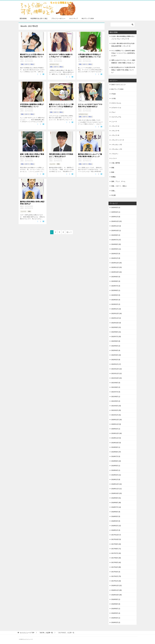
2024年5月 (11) (116, 249)
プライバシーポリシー (58, 18)
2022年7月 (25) (116, 337)
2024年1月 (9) (116, 258)
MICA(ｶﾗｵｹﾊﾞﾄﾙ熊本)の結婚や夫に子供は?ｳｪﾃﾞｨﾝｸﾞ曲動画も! (61, 56)
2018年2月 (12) (116, 526)
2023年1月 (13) (116, 309)
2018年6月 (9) (116, 512)
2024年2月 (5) (116, 254)
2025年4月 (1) (116, 212)
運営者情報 (23, 18)
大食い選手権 (116, 163)
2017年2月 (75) (116, 576)
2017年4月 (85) (116, 567)
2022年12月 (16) (117, 313)
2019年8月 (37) (116, 452)
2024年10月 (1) (116, 231)
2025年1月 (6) (116, 217)
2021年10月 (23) (117, 378)
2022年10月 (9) (116, 323)
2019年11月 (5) (116, 438)
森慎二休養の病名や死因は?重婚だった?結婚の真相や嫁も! (32, 155)
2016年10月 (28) (117, 595)
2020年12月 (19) (117, 420)
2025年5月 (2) (116, 207)
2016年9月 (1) (116, 599)
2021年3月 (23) (116, 406)
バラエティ (115, 154)
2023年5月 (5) (116, 295)
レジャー (114, 158)
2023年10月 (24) (117, 272)
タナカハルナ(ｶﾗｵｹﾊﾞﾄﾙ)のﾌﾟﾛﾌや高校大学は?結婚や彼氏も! (90, 105)
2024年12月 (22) (117, 221)
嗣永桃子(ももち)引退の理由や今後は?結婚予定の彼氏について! (32, 56)
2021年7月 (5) (116, 392)
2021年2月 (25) (116, 410)
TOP (27, 633)
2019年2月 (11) (116, 475)
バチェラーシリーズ (118, 140)
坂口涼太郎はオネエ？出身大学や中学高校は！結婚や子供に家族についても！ (123, 70)
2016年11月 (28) (117, 590)
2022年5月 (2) (116, 346)
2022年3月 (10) (116, 355)
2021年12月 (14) (117, 369)
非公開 (113, 195)
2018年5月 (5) (116, 516)
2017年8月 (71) (116, 549)
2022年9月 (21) (116, 327)
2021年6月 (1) (116, 397)
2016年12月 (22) (117, 585)
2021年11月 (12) (117, 373)
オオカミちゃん (116, 103)
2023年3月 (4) (116, 300)
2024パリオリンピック (118, 85)
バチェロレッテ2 (117, 145)
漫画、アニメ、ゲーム (118, 181)
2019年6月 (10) (116, 461)
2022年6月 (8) (116, 341)
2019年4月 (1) (116, 470)
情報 (58, 164)
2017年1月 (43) (116, 581)
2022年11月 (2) (116, 318)
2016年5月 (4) (116, 613)
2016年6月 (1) (116, 609)
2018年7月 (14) (116, 507)
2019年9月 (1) (116, 447)
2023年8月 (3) (116, 281)
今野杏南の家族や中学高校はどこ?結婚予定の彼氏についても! (90, 56)
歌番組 (113, 177)
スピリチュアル (116, 117)
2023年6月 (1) (116, 290)
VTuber (114, 94)
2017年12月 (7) (116, 535)
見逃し (113, 191)
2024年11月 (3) (116, 226)
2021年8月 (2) (116, 387)
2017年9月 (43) (116, 544)
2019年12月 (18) (117, 433)
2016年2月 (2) (116, 622)
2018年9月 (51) (116, 498)
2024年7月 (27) (116, 240)
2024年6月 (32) (116, 244)
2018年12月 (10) (117, 484)
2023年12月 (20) (117, 263)
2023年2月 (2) (116, 304)
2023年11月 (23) (117, 267)
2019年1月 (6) (116, 479)
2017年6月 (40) (116, 558)
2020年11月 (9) (116, 424)
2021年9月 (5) (116, 383)
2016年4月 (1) (116, 618)
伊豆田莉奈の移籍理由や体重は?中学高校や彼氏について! (32, 105)
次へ (68, 232)
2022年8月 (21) (116, 332)
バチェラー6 (115, 135)
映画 (113, 172)
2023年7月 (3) (116, 286)
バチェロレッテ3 (117, 149)
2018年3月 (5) (116, 521)
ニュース (52, 164)
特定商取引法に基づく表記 (39, 18)
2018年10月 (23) (117, 493)
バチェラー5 (115, 131)
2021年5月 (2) (116, 401)
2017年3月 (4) (116, 572)
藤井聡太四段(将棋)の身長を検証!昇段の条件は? (32, 203)
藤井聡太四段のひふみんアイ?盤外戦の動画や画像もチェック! (90, 155)
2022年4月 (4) (116, 350)
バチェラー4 (115, 126)
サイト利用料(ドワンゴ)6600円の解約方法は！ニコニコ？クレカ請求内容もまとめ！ (123, 53)
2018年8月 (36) (116, 503)
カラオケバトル (54, 64)
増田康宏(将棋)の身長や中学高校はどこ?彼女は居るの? (61, 155)
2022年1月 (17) (116, 364)
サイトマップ (74, 18)
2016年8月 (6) (116, 604)
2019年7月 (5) (116, 456)
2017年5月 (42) (116, 562)
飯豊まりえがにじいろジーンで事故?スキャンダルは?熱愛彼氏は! (61, 105)
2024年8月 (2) (116, 235)
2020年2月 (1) (116, 429)
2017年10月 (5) (116, 539)
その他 (113, 98)
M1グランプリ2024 (88, 18)
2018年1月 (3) (116, 530)
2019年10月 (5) (116, 443)
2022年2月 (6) (116, 360)
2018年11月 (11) (117, 489)
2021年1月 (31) (116, 415)
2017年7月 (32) (116, 553)
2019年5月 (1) (116, 466)
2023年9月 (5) (116, 277)
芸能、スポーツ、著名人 (28, 64)
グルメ (113, 112)
